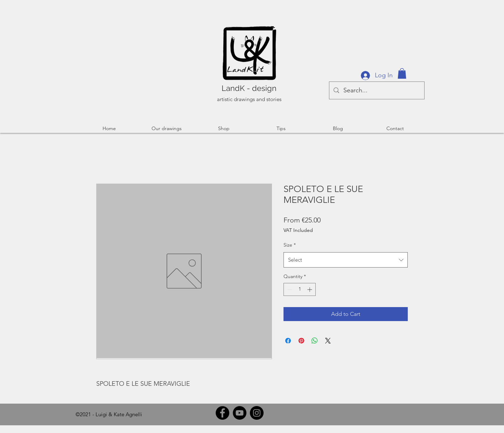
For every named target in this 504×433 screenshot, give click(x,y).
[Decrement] (289, 289)
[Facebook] (222, 413)
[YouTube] (240, 413)
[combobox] (346, 260)
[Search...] (376, 90)
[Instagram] (257, 413)
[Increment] (310, 289)
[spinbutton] (300, 289)
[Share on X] (328, 341)
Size (290, 245)
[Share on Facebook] (288, 341)
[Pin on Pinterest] (301, 341)
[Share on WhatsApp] (315, 341)
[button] (402, 73)
